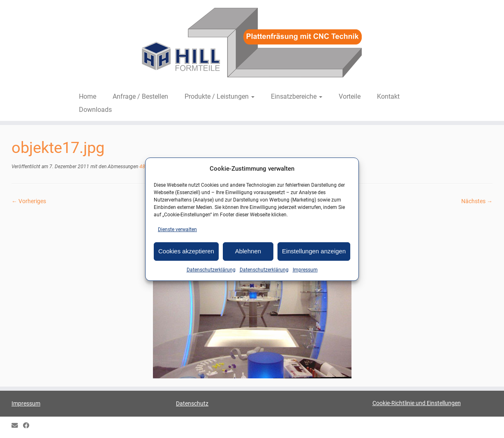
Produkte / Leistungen (220, 96)
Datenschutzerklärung (211, 270)
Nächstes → (477, 201)
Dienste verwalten (177, 229)
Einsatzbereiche (297, 96)
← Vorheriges (29, 201)
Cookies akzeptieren (186, 251)
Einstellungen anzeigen (314, 251)
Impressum (305, 270)
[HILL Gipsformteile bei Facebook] (29, 426)
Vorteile (350, 96)
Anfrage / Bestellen (140, 96)
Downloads (95, 110)
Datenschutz (192, 403)
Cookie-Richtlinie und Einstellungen (417, 403)
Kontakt (388, 96)
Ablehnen (248, 251)
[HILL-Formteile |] (252, 44)
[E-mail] (17, 426)
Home (88, 96)
